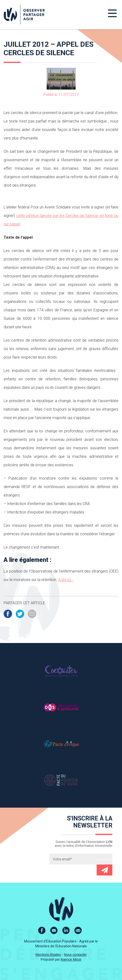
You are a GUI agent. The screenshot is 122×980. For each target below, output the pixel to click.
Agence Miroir (71, 959)
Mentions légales (48, 955)
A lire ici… (66, 580)
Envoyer (104, 870)
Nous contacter (75, 955)
